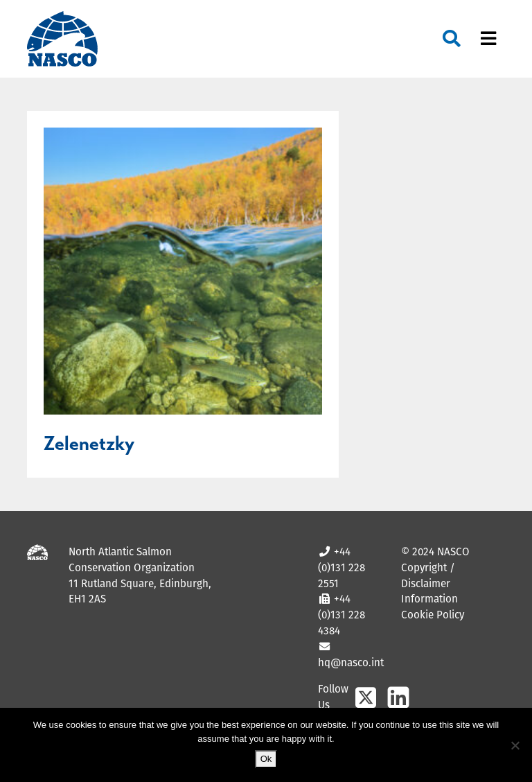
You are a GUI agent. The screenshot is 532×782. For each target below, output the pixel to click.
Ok (266, 759)
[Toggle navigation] (488, 39)
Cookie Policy (433, 615)
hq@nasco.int (351, 662)
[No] (515, 745)
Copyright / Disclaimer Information (429, 583)
